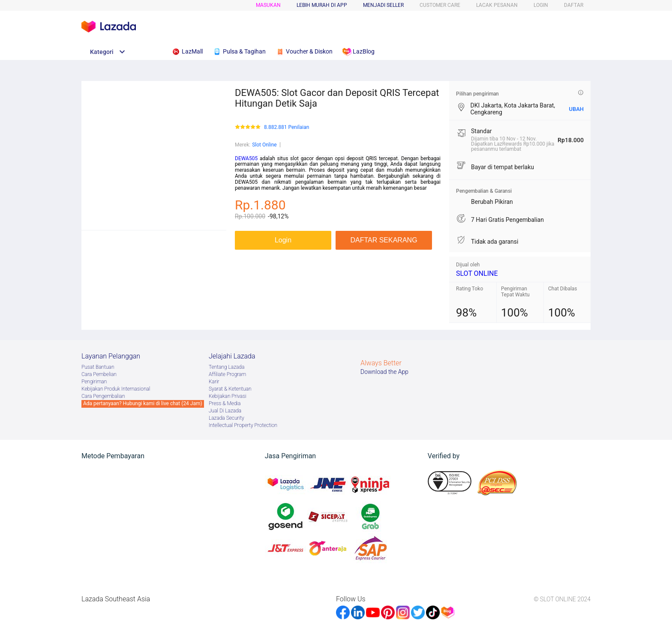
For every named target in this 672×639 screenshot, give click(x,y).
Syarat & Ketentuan (230, 389)
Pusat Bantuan (98, 367)
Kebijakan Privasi (228, 396)
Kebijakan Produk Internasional (116, 389)
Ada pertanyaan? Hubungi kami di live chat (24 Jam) (143, 403)
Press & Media (225, 403)
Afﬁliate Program (227, 374)
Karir (214, 382)
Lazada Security (226, 418)
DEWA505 (246, 158)
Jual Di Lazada (225, 411)
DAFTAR (574, 5)
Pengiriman (94, 382)
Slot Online (264, 145)
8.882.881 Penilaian (286, 127)
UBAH (576, 109)
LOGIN (541, 5)
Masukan (268, 5)
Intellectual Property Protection (243, 425)
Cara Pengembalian (103, 396)
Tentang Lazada (226, 367)
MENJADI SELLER (383, 5)
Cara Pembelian (99, 374)
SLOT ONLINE (477, 273)
